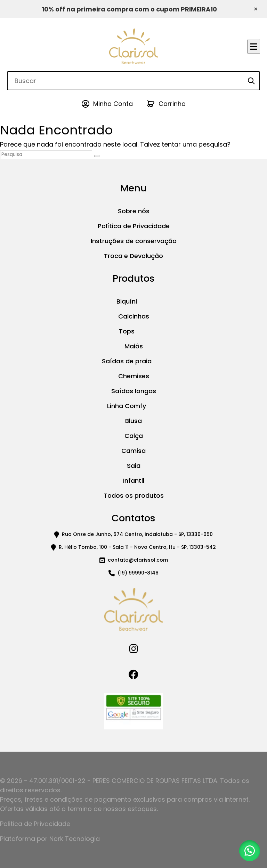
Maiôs (134, 346)
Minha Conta (113, 104)
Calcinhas (134, 316)
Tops (127, 331)
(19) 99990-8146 (138, 573)
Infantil (134, 481)
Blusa (133, 421)
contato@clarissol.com (138, 560)
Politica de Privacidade (35, 824)
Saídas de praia (127, 361)
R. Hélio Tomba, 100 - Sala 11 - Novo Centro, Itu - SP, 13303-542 (137, 547)
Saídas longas (134, 391)
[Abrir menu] (254, 46)
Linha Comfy (127, 406)
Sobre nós (134, 211)
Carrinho (172, 104)
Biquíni (127, 301)
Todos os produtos (134, 495)
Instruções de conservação (134, 241)
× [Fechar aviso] (256, 9)
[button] (250, 851)
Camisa (133, 451)
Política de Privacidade (134, 226)
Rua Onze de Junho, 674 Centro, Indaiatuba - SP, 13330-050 (137, 534)
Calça (134, 436)
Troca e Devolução (133, 256)
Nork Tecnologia (75, 839)
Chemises (134, 376)
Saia (134, 466)
